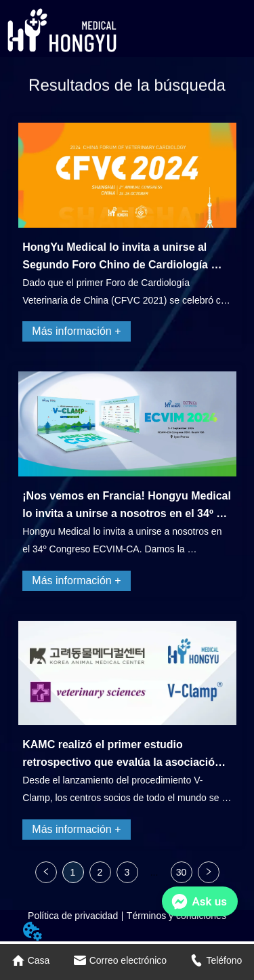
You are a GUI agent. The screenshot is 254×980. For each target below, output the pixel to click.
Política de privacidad (73, 916)
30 (182, 872)
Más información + (76, 331)
